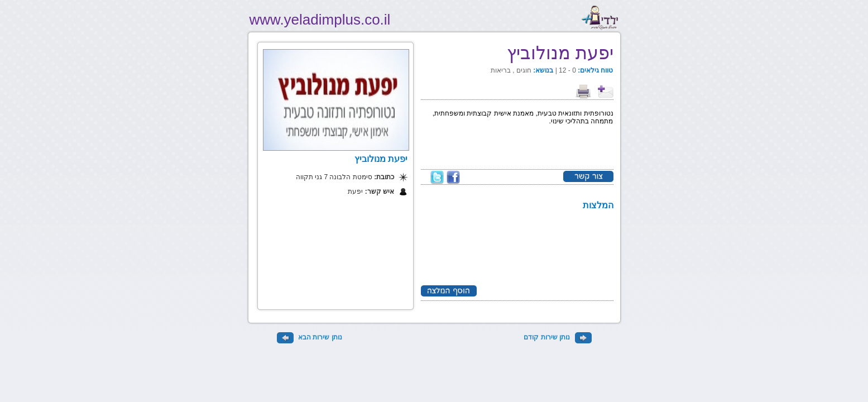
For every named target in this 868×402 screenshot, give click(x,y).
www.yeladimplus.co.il (320, 20)
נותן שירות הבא (310, 337)
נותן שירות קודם (557, 337)
